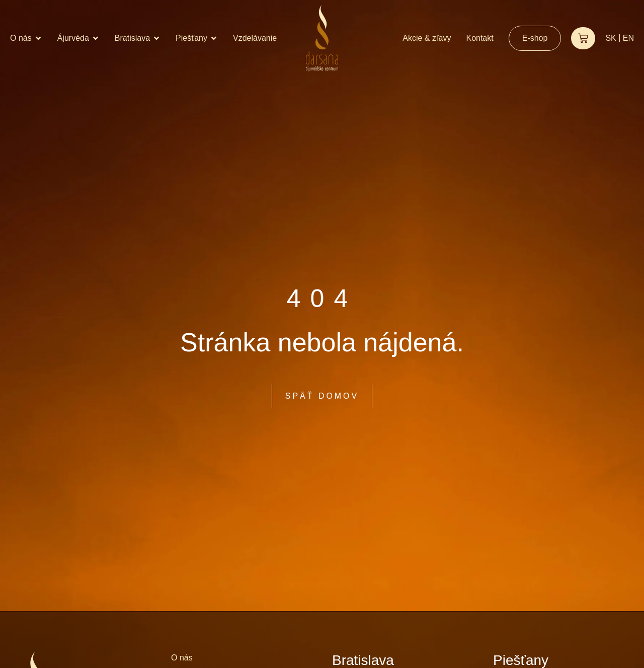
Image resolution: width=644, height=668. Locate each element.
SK (611, 38)
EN (628, 38)
